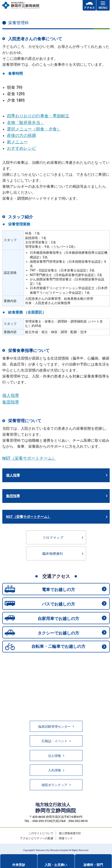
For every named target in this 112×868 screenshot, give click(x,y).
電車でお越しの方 (58, 590)
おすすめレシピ (21, 148)
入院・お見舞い (56, 865)
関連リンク (66, 838)
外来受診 (19, 865)
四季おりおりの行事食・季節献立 (38, 116)
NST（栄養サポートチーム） (29, 458)
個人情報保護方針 (70, 833)
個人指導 (11, 395)
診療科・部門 (93, 865)
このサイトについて (41, 833)
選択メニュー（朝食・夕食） (34, 129)
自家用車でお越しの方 (58, 619)
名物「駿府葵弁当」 (26, 123)
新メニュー (17, 142)
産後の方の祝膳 (21, 136)
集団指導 (11, 402)
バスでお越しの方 (58, 604)
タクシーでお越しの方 (58, 633)
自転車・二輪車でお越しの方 (58, 646)
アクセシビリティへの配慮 (37, 838)
